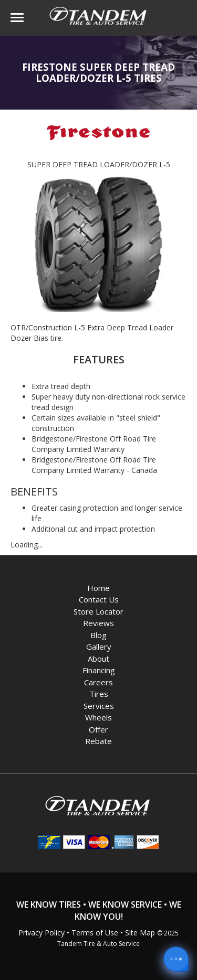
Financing (99, 670)
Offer (98, 729)
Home (98, 588)
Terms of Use (95, 933)
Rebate (98, 741)
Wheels (98, 717)
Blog (98, 635)
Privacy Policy (42, 933)
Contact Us (99, 599)
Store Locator (98, 611)
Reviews (98, 623)
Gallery (99, 647)
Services (99, 706)
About (98, 659)
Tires (99, 694)
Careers (98, 682)
